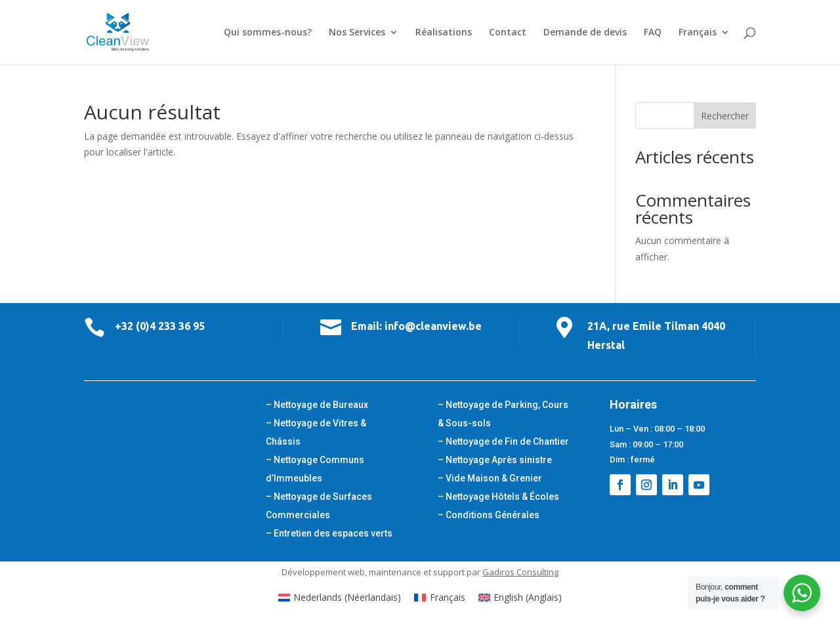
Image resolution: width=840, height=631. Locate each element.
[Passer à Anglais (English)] (520, 598)
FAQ (653, 33)
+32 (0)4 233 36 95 (160, 326)
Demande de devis (585, 33)
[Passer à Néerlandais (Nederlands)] (340, 598)
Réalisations (444, 33)
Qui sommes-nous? (268, 33)
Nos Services (357, 33)
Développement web (323, 572)
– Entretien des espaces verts (329, 533)
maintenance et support (417, 572)
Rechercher (725, 116)
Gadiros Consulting (520, 572)
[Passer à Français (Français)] (440, 598)
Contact (508, 33)
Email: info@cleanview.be (416, 326)
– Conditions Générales (489, 515)
